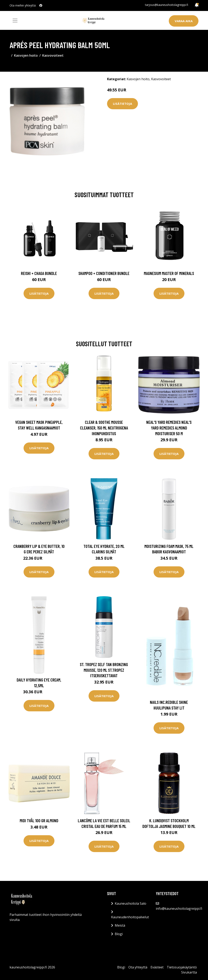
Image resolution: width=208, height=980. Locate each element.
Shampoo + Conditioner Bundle (104, 273)
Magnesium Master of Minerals (169, 273)
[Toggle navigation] (15, 21)
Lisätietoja (122, 104)
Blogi (119, 934)
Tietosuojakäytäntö (182, 967)
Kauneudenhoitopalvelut (130, 917)
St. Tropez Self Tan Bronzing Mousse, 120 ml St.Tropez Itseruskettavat (104, 670)
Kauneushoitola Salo (131, 903)
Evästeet (157, 967)
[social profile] (41, 5)
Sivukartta (189, 972)
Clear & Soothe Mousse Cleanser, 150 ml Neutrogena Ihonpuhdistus (104, 428)
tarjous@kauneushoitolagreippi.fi (167, 5)
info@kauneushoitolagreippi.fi (179, 909)
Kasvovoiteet (53, 55)
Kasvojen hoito (26, 55)
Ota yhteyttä (138, 967)
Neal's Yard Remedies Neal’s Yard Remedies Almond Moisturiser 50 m (169, 428)
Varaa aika (184, 21)
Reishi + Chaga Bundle (39, 273)
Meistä (120, 925)
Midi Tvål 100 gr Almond (39, 820)
